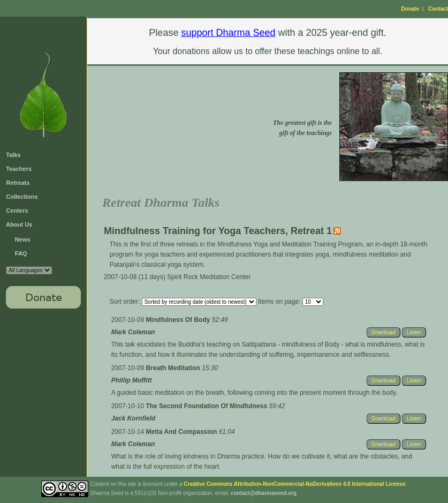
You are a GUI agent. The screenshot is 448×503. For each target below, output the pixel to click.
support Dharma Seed (228, 33)
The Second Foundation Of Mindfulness (207, 406)
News (23, 239)
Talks (13, 155)
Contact (438, 9)
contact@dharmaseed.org (264, 493)
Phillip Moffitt (132, 380)
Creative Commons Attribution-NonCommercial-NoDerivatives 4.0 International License (294, 484)
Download (383, 332)
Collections (22, 197)
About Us (19, 224)
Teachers (19, 169)
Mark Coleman (133, 332)
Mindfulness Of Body (179, 320)
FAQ (21, 253)
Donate (410, 9)
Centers (17, 211)
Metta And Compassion (182, 432)
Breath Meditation (174, 368)
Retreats (18, 183)
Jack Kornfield (134, 418)
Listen (414, 332)
